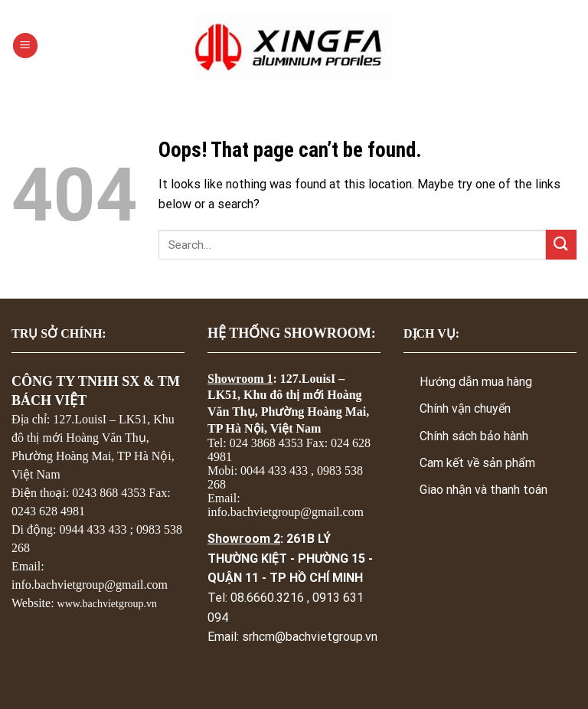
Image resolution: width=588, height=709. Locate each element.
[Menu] (25, 46)
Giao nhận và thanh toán (483, 490)
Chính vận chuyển (465, 408)
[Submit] (561, 245)
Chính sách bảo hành (474, 436)
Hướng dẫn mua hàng (476, 382)
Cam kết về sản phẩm (477, 463)
